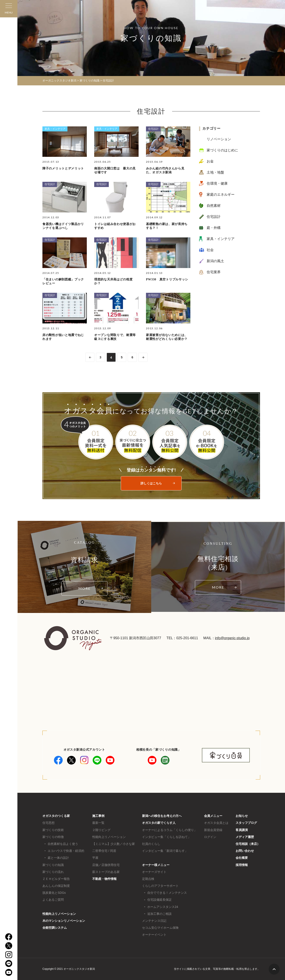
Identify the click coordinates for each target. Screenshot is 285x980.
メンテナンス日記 (154, 921)
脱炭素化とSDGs (54, 893)
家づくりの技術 (53, 830)
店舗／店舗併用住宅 (106, 865)
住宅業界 (214, 272)
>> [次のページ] (143, 357)
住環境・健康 (217, 183)
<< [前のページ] (90, 357)
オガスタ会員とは (216, 823)
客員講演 (242, 830)
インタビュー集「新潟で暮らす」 (165, 851)
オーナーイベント (154, 935)
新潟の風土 (215, 261)
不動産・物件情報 (104, 879)
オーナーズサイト (154, 872)
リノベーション (219, 139)
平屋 (95, 858)
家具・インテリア (55, 129)
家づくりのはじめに (222, 150)
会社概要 (242, 858)
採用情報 (242, 865)
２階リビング (101, 830)
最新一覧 (98, 823)
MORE (84, 588)
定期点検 (148, 879)
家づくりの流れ (53, 872)
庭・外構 (214, 228)
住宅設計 (153, 129)
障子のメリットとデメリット (63, 168)
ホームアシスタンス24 (163, 907)
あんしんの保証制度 (56, 886)
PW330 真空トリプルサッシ (167, 279)
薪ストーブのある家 (106, 872)
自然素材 (214, 206)
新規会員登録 (213, 830)
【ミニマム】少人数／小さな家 (114, 844)
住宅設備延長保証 (159, 900)
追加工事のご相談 (159, 914)
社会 (210, 250)
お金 (210, 161)
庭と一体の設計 (58, 858)
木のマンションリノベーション (64, 921)
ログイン (210, 837)
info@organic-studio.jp (232, 638)
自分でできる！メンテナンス (167, 893)
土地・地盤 (215, 172)
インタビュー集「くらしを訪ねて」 (166, 837)
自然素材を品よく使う (63, 844)
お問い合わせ (245, 851)
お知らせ (242, 816)
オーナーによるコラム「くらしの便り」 (169, 830)
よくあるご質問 (53, 900)
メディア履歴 (245, 837)
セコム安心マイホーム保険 (160, 928)
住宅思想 (49, 823)
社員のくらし (151, 844)
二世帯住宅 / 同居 (104, 851)
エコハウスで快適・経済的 (66, 851)
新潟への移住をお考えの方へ (162, 816)
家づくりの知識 (53, 865)
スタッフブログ (246, 823)
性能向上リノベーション (59, 914)
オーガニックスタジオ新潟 (59, 80)
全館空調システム (55, 928)
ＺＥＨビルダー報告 (56, 879)
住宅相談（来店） (248, 844)
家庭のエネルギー (221, 195)
